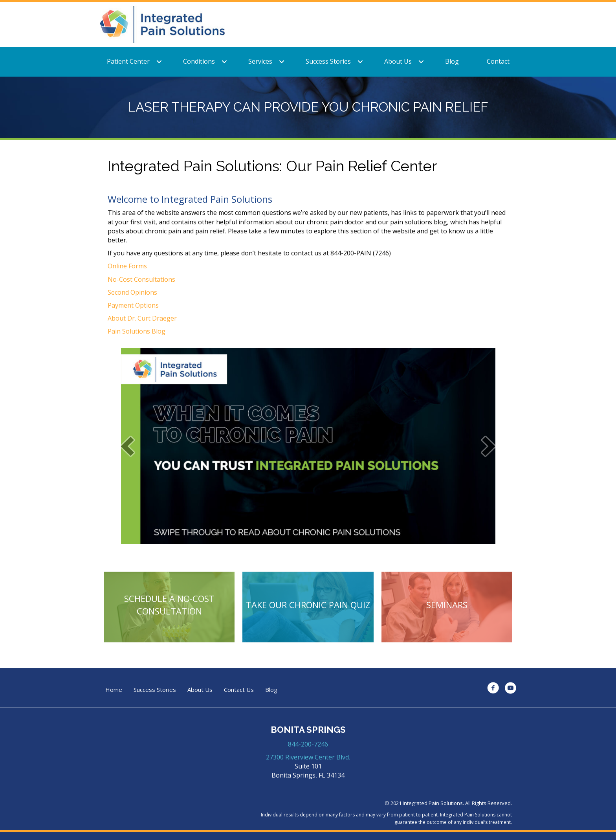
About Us (398, 61)
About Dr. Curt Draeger (142, 318)
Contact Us (239, 690)
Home (114, 690)
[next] (489, 446)
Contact (498, 61)
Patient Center (128, 61)
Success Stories (328, 61)
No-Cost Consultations (141, 279)
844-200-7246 (308, 744)
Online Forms (127, 266)
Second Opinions (132, 292)
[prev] (127, 446)
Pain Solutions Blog (137, 331)
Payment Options (133, 305)
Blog (452, 61)
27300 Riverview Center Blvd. (308, 757)
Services (260, 61)
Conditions (199, 61)
